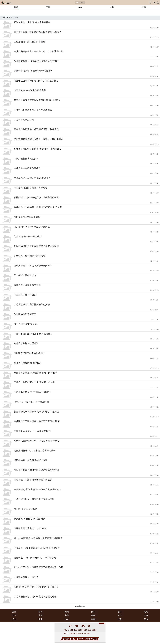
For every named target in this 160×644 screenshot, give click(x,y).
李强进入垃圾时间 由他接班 (28, 363)
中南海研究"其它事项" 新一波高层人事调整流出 (37, 489)
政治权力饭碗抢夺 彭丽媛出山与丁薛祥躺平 (36, 373)
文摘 (144, 7)
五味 (119, 612)
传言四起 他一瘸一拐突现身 (28, 236)
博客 (80, 7)
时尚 (67, 612)
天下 (14, 615)
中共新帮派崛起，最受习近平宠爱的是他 (34, 499)
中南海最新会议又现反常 (26, 159)
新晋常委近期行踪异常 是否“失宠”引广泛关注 (36, 412)
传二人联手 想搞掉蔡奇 (25, 324)
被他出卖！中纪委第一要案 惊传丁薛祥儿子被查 (38, 207)
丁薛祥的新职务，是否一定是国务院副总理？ (36, 597)
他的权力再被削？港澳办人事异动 (31, 188)
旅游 (14, 612)
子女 (14, 619)
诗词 (119, 615)
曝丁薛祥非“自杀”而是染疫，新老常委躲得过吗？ (38, 538)
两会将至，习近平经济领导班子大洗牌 (33, 480)
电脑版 (82, 3)
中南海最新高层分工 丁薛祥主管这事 (32, 431)
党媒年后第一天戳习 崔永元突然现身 (32, 22)
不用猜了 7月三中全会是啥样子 (29, 353)
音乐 (41, 615)
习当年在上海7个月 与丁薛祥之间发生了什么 (36, 81)
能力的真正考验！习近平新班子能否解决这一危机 (39, 567)
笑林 (146, 619)
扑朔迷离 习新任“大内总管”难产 (30, 519)
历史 (67, 619)
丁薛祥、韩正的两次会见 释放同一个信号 (34, 382)
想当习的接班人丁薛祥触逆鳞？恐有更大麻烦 (36, 246)
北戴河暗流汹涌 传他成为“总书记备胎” (33, 71)
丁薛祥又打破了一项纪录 (26, 577)
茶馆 (146, 612)
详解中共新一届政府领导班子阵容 (31, 460)
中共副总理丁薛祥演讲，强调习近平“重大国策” (37, 421)
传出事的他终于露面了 (25, 314)
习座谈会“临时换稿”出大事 (27, 217)
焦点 (16, 7)
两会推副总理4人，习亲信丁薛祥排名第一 (35, 451)
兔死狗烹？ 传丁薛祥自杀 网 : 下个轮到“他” (35, 558)
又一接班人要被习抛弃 (25, 275)
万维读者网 (6, 17)
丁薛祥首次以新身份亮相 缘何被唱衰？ (33, 334)
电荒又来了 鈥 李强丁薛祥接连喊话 (31, 402)
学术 (41, 619)
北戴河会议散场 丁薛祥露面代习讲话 (32, 392)
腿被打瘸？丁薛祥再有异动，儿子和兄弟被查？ (37, 198)
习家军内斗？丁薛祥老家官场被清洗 (32, 227)
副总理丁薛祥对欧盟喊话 (26, 343)
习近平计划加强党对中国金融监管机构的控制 (36, 470)
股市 (119, 619)
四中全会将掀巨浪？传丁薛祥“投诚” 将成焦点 (36, 129)
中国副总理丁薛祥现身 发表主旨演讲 (32, 178)
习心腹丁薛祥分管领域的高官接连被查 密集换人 (38, 32)
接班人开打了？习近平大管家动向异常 (33, 266)
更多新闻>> (80, 606)
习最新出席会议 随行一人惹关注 (30, 528)
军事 (93, 619)
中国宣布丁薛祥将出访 (25, 295)
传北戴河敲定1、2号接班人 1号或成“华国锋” (36, 61)
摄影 (93, 615)
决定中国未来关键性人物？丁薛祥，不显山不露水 (39, 139)
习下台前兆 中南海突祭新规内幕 (30, 90)
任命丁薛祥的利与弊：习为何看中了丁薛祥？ (36, 587)
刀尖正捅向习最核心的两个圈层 (30, 42)
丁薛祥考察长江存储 (24, 120)
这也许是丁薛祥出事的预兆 (27, 285)
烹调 (146, 615)
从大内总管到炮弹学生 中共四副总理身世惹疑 (37, 441)
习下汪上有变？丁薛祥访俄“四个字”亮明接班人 (37, 100)
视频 (48, 7)
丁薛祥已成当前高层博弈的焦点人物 (32, 305)
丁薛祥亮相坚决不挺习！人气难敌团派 (33, 110)
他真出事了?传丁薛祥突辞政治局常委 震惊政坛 (37, 548)
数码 (41, 612)
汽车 (93, 612)
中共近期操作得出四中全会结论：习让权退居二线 (39, 52)
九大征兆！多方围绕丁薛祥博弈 (30, 256)
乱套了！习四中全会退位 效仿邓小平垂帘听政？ (38, 149)
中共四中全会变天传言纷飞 (27, 168)
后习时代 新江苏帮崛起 (25, 509)
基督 (67, 615)
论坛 (112, 7)
